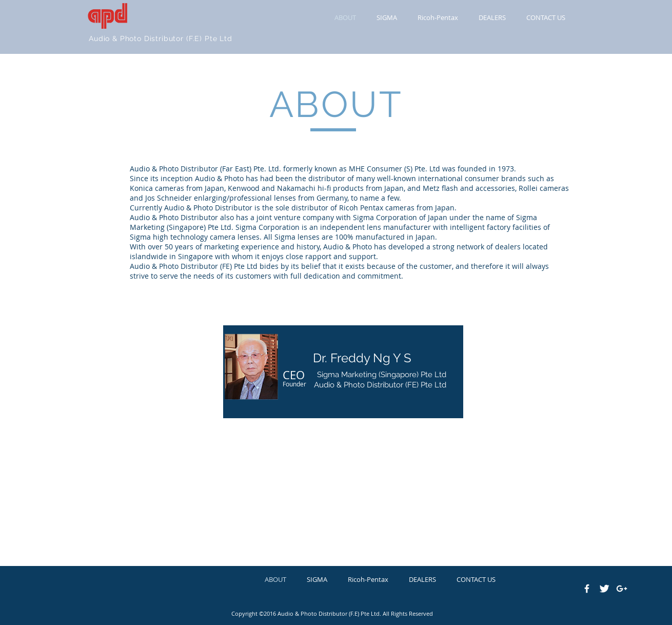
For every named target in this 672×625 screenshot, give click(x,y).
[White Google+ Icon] (622, 589)
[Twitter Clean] (604, 589)
